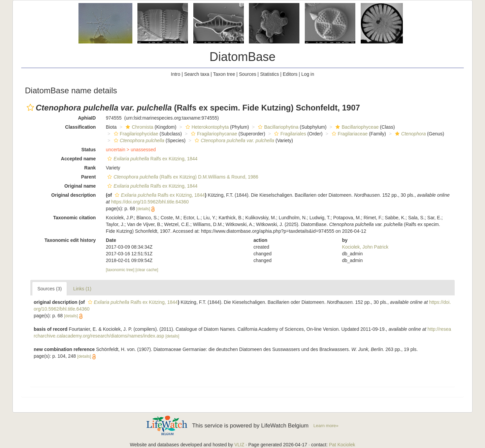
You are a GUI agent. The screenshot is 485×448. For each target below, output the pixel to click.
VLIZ (239, 445)
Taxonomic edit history (70, 240)
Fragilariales (289, 134)
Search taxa (197, 74)
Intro (175, 74)
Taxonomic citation (75, 218)
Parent (89, 177)
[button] (30, 107)
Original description (73, 195)
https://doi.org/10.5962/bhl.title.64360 (150, 202)
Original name (80, 186)
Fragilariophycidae (135, 134)
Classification (80, 127)
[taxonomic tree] (120, 270)
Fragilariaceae (349, 134)
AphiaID (87, 118)
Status (89, 150)
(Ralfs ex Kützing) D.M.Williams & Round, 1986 (182, 177)
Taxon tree (224, 74)
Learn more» (326, 426)
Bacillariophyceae (356, 127)
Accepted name (78, 159)
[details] (143, 209)
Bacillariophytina (277, 127)
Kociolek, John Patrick (365, 247)
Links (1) (82, 289)
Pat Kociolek (342, 445)
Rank (90, 168)
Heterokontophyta (206, 127)
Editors (290, 74)
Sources (247, 74)
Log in (308, 74)
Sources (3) (50, 289)
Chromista (139, 127)
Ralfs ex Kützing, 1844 (152, 159)
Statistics (269, 74)
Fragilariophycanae (213, 134)
